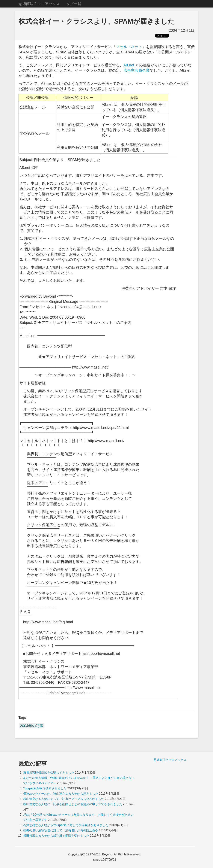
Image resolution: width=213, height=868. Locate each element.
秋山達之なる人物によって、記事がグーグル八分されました (64, 799)
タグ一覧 (74, 4)
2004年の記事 (32, 726)
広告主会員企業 (137, 70)
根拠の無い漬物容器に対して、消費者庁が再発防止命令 (61, 830)
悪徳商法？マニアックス (39, 4)
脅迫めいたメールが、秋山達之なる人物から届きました (61, 794)
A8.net (129, 65)
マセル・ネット (129, 47)
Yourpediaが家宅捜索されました (45, 788)
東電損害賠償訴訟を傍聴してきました (49, 773)
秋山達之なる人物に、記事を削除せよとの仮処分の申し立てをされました (73, 804)
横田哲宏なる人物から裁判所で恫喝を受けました (56, 836)
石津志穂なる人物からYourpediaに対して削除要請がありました (66, 825)
